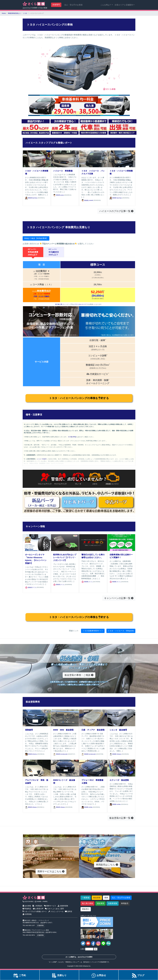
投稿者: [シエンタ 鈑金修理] (113, 754)
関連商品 (27, 909)
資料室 (69, 911)
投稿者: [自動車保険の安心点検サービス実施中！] (113, 582)
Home (4, 13)
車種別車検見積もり (14, 13)
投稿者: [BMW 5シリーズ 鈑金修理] (57, 807)
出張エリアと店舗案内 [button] (124, 5)
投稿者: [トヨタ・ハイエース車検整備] (29, 198)
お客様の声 (38, 909)
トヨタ (25, 13)
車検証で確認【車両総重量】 (36, 238)
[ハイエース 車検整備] (65, 159)
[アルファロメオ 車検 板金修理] (37, 768)
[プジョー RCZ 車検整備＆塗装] (93, 768)
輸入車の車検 (88, 903)
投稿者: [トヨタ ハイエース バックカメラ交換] (85, 200)
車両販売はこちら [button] (107, 865)
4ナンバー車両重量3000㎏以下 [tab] (54, 252)
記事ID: (83, 949)
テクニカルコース (80, 304)
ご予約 (20, 975)
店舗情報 (40, 925)
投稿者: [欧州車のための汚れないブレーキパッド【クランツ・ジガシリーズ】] (57, 585)
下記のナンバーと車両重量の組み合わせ (58, 244)
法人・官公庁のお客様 (73, 5)
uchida (90, 807)
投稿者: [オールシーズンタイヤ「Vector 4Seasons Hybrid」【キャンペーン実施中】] (29, 587)
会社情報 (27, 906)
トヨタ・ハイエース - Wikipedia (121, 631)
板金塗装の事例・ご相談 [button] (79, 675)
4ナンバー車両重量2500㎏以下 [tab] (33, 252)
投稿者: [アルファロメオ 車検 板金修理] (29, 807)
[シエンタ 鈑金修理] (121, 718)
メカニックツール (56, 911)
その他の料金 (72, 437)
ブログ (138, 975)
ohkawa (119, 754)
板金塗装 (97, 898)
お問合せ (99, 975)
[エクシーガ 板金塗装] (121, 768)
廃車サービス (50, 906)
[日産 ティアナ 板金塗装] (93, 718)
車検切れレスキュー (72, 962)
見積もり (59, 975)
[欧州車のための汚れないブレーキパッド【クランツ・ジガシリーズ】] (65, 542)
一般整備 (86, 898)
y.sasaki (91, 200)
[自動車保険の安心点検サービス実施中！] (121, 542)
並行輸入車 (59, 304)
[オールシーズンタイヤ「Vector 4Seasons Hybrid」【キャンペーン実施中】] (37, 542)
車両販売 (125, 903)
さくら (34, 587)
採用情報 (27, 914)
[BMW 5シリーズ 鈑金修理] (65, 768)
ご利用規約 (38, 906)
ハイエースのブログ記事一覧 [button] (116, 211)
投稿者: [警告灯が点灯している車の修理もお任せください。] (85, 582)
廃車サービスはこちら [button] (51, 871)
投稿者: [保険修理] (29, 754)
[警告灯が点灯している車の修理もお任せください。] (93, 542)
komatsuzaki (64, 754)
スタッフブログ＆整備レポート (35, 911)
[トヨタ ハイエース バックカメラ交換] (93, 159)
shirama (34, 754)
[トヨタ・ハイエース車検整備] (37, 159)
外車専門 (56, 5)
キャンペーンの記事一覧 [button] (119, 598)
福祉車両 (101, 903)
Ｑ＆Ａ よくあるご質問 (54, 909)
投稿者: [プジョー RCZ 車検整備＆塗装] (85, 807)
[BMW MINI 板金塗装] (65, 718)
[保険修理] (37, 718)
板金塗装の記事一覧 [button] (121, 818)
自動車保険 (63, 906)
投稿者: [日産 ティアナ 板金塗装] (85, 754)
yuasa (62, 195)
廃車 (106, 898)
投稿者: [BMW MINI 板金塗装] (57, 754)
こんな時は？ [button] (106, 5)
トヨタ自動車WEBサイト (93, 631)
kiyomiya (35, 198)
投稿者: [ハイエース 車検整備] (57, 195)
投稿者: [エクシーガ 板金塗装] (113, 804)
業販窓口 (86, 909)
